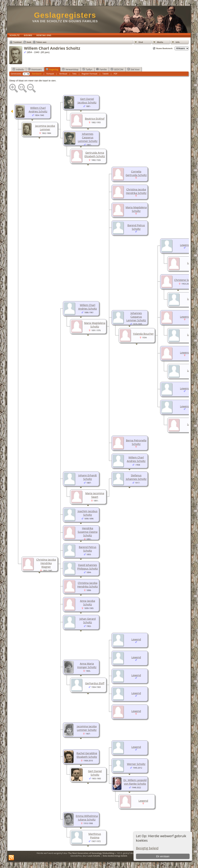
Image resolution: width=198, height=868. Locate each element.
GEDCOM (117, 69)
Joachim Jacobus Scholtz (88, 513)
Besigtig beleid (147, 848)
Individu (18, 69)
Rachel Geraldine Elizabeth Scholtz (87, 755)
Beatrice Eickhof (95, 118)
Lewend (185, 245)
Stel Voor (133, 69)
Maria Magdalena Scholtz (136, 209)
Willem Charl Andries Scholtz (38, 110)
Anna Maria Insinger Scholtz (87, 665)
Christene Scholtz (185, 280)
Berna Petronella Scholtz (136, 442)
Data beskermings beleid (115, 856)
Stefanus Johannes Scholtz (136, 477)
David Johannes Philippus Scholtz (87, 567)
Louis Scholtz (94, 856)
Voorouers (35, 69)
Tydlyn (87, 69)
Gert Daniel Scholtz (95, 773)
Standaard (37, 74)
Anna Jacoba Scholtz (88, 603)
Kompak (50, 74)
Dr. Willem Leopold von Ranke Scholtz (135, 782)
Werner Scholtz (136, 764)
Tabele (105, 74)
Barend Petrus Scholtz (136, 227)
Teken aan (41, 42)
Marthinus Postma (95, 836)
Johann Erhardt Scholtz (87, 477)
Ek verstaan (163, 856)
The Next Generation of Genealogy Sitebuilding (91, 853)
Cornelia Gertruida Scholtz (136, 173)
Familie (102, 69)
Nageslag (52, 69)
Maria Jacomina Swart (95, 495)
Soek (29, 42)
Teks (74, 74)
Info (178, 42)
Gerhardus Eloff (95, 683)
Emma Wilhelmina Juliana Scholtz (87, 818)
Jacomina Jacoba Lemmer (45, 127)
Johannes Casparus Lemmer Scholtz (88, 137)
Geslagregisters (65, 15)
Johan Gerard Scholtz (88, 620)
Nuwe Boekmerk (164, 48)
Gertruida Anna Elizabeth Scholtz (95, 154)
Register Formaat (90, 74)
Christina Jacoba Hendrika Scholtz (136, 191)
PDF (115, 74)
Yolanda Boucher (143, 334)
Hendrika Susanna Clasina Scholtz (87, 532)
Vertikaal (63, 74)
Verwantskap (70, 69)
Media (160, 42)
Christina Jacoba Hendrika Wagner (46, 563)
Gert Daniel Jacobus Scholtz (87, 101)
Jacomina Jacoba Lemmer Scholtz (87, 728)
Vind (141, 42)
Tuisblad (17, 42)
